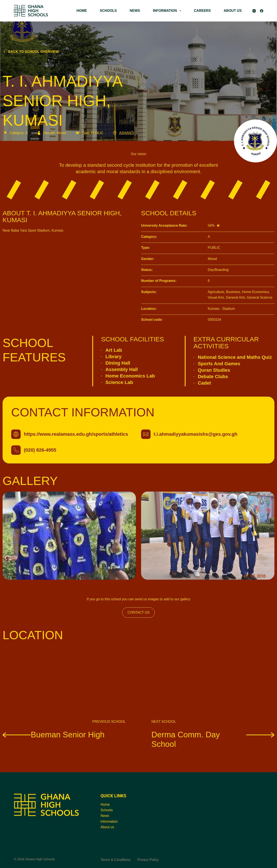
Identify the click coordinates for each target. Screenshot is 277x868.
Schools (107, 810)
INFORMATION (168, 11)
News (105, 816)
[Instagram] (254, 11)
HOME (82, 11)
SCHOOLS (108, 11)
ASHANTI (123, 133)
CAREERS (202, 11)
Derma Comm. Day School (213, 739)
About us (107, 827)
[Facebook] (262, 11)
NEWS (135, 11)
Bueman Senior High (54, 734)
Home (105, 805)
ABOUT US (233, 11)
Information (109, 821)
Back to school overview (31, 52)
